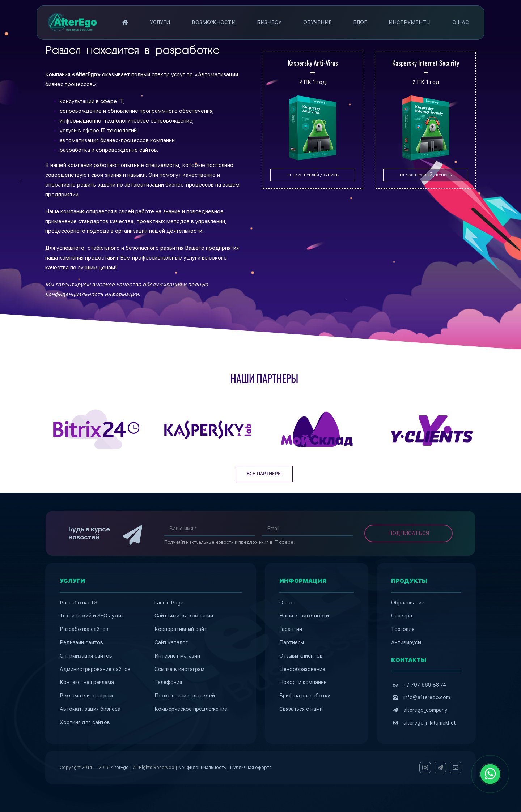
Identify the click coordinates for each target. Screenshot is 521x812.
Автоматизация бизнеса (90, 709)
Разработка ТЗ (79, 603)
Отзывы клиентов (301, 656)
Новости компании (303, 682)
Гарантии (291, 629)
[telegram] (440, 768)
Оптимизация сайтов (86, 656)
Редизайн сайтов (81, 642)
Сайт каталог (171, 642)
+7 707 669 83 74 (425, 685)
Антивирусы (406, 642)
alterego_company (425, 710)
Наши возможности (304, 616)
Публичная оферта (251, 768)
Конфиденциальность (202, 768)
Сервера (402, 616)
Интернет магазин (177, 656)
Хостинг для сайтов (85, 722)
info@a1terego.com (427, 697)
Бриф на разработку (305, 696)
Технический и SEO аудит (92, 616)
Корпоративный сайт (181, 629)
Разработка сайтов (84, 629)
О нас (286, 603)
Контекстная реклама (87, 682)
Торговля (403, 629)
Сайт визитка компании (184, 616)
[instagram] (425, 768)
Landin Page (169, 603)
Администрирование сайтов (95, 669)
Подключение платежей (185, 696)
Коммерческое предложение (191, 709)
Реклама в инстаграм (86, 696)
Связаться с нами (301, 709)
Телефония (168, 682)
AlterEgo (120, 768)
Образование (408, 603)
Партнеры (292, 642)
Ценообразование (302, 669)
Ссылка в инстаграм (179, 669)
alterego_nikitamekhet (430, 723)
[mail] (456, 768)
